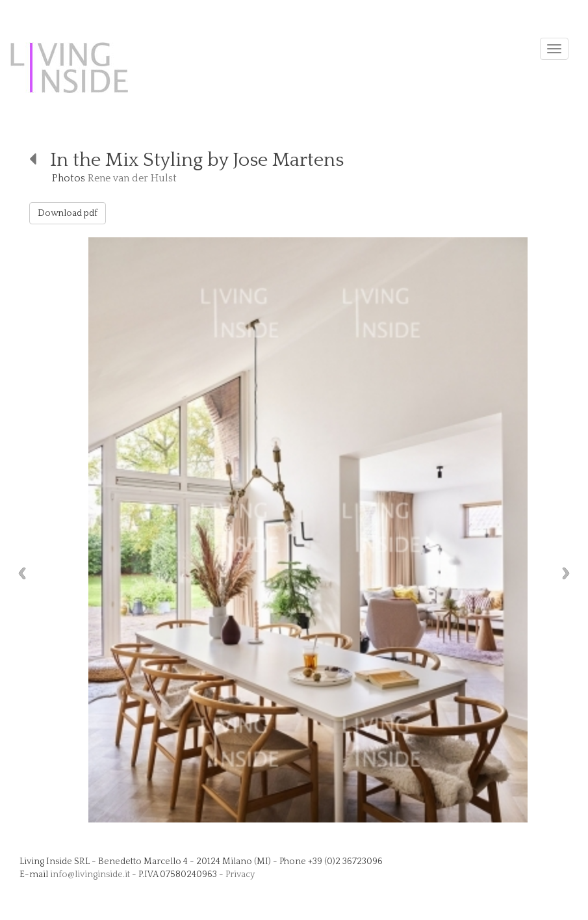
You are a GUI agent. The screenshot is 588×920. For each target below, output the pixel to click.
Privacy (240, 874)
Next (569, 573)
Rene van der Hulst (132, 178)
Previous (19, 573)
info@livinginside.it (90, 874)
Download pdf (68, 213)
